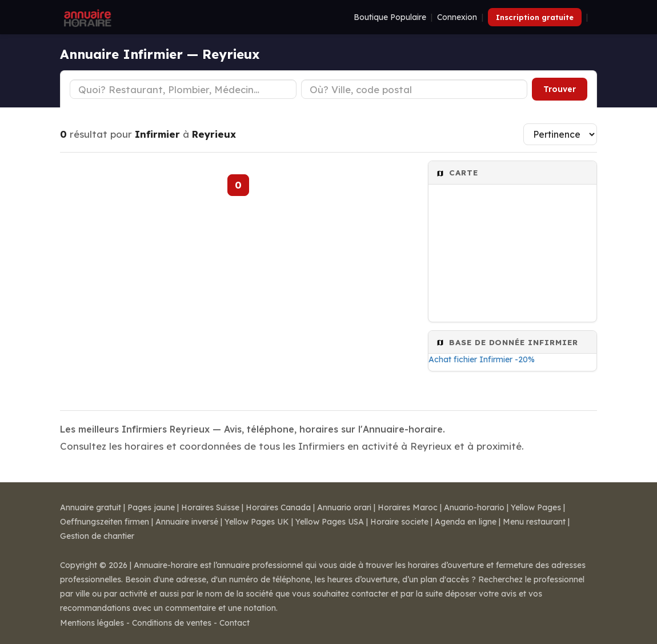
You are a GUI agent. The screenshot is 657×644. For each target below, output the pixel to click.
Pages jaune (151, 507)
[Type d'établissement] (183, 89)
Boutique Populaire (390, 17)
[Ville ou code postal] (414, 89)
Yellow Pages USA (330, 522)
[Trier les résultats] (560, 134)
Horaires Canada (278, 507)
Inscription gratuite (535, 17)
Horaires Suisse (210, 507)
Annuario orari (344, 507)
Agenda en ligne (466, 522)
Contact (235, 623)
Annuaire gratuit (91, 507)
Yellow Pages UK (257, 522)
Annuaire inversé (187, 522)
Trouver (560, 89)
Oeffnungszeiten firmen (105, 522)
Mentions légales (92, 623)
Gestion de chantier (97, 536)
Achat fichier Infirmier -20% (482, 359)
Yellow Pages (536, 507)
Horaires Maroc (408, 507)
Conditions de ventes (172, 623)
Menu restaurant (534, 522)
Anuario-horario (474, 507)
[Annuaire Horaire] (86, 17)
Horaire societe (399, 522)
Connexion (457, 17)
